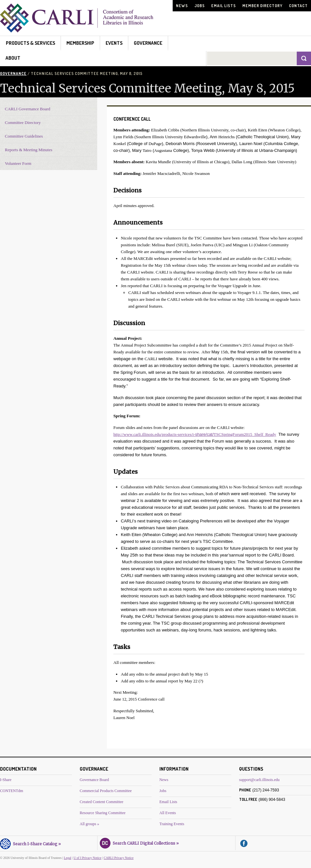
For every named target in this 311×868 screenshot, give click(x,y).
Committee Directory (23, 122)
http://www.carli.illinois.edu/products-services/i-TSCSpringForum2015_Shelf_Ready (195, 434)
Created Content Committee (102, 802)
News (182, 6)
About (13, 58)
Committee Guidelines (24, 136)
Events (114, 43)
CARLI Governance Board (28, 109)
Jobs (200, 6)
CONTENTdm (12, 791)
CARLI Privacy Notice (119, 858)
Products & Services (30, 43)
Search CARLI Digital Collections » (139, 842)
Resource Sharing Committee (103, 813)
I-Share (6, 780)
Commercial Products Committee (106, 791)
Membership (80, 43)
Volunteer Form (18, 163)
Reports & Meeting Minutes (29, 150)
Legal (68, 858)
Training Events (172, 824)
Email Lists (224, 6)
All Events (168, 813)
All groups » (89, 824)
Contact (298, 6)
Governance (148, 43)
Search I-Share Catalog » (30, 843)
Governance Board (94, 780)
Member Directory (262, 6)
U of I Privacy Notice (87, 858)
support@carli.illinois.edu (259, 780)
